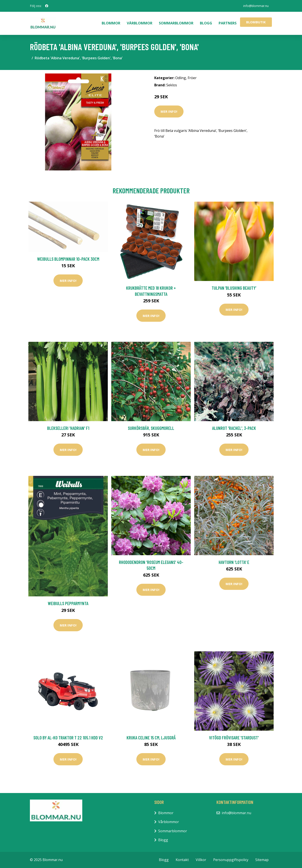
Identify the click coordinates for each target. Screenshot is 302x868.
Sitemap (262, 860)
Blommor (111, 23)
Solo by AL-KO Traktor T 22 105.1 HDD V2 (68, 738)
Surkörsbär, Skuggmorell (151, 428)
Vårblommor (140, 23)
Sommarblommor (176, 23)
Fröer (192, 78)
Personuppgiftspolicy (231, 860)
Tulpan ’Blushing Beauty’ (234, 288)
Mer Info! (169, 111)
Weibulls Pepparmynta (68, 603)
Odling (181, 78)
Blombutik (256, 22)
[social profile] (47, 6)
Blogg (206, 23)
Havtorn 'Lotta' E (234, 562)
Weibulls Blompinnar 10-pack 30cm (68, 259)
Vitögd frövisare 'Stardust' (234, 738)
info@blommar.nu (256, 6)
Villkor (201, 860)
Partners (228, 23)
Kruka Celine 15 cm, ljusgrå (151, 738)
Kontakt (182, 860)
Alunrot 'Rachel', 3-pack (234, 428)
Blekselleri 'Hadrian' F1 (68, 428)
